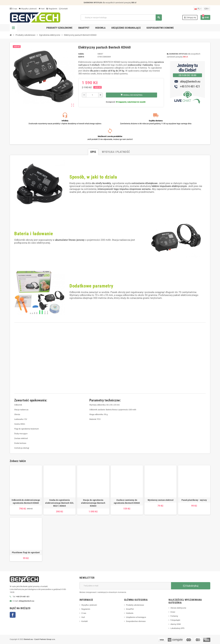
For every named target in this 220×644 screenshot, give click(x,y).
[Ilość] (92, 95)
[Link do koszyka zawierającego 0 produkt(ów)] (205, 17)
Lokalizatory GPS (177, 628)
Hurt (42, 9)
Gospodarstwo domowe (136, 621)
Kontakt (63, 9)
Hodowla (130, 613)
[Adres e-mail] (125, 586)
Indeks (81, 54)
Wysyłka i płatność (28, 9)
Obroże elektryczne (178, 608)
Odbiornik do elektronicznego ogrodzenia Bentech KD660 (26, 501)
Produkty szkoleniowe (135, 605)
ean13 (81, 57)
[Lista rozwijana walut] (207, 9)
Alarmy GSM (176, 624)
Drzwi (173, 612)
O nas (13, 9)
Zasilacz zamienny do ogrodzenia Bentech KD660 (127, 501)
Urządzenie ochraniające (136, 617)
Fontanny (174, 616)
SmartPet (130, 609)
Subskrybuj (191, 586)
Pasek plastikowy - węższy (194, 500)
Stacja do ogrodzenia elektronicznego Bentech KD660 (93, 503)
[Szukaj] (121, 18)
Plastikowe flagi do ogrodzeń (26, 552)
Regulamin (52, 9)
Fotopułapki (175, 620)
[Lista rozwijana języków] (198, 9)
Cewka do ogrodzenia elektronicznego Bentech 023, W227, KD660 (60, 503)
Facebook (13, 615)
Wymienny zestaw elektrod (160, 500)
